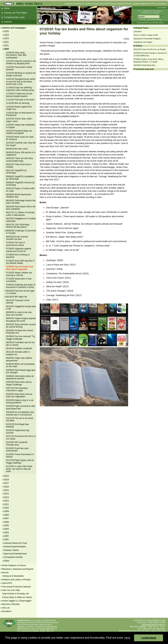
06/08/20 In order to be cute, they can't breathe (19, 314)
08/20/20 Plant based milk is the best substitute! (21, 208)
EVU (19, 631)
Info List (155, 4)
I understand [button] (149, 638)
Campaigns (136, 4)
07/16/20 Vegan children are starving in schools (19, 274)
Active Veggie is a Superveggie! (17, 601)
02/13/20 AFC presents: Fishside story (17, 443)
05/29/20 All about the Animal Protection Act (19, 332)
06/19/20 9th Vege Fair (17, 297)
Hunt (106, 4)
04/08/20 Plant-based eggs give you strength (21, 371)
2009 (6, 511)
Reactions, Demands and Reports (18, 569)
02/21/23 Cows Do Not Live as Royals (150, 49)
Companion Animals (123, 4)
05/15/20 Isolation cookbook (19, 348)
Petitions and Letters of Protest (16, 580)
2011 (6, 504)
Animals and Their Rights (16, 13)
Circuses (96, 4)
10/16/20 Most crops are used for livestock (20, 138)
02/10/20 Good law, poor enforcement (17, 450)
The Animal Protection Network (17, 587)
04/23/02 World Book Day (144, 65)
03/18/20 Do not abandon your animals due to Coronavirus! (20, 413)
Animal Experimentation (15, 547)
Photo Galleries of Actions (14, 565)
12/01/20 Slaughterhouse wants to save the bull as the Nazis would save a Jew (21, 82)
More (127, 39)
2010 (6, 508)
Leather (89, 4)
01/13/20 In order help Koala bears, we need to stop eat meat (19, 469)
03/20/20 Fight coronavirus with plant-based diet (21, 407)
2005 (6, 525)
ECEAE (43, 631)
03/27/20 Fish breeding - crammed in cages (17, 389)
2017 (6, 483)
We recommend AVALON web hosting (150, 22)
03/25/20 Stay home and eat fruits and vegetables (19, 395)
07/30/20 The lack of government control (15, 244)
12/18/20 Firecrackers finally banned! (19, 68)
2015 (6, 490)
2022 (6, 42)
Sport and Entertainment (15, 554)
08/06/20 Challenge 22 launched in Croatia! (21, 232)
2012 (6, 501)
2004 (6, 529)
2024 (6, 35)
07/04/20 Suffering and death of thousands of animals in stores (21, 286)
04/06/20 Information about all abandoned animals (20, 377)
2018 (6, 480)
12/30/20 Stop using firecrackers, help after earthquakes (16, 55)
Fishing (112, 4)
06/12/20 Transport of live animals (18, 302)
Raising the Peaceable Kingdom (147, 39)
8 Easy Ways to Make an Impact (17, 597)
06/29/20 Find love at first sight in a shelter (20, 292)
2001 (6, 539)
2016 (6, 487)
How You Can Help (11, 590)
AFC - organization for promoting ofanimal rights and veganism (150, 12)
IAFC (49, 631)
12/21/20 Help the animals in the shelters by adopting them (21, 62)
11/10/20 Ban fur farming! (18, 103)
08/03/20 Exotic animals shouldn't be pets (17, 238)
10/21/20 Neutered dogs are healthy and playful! (19, 132)
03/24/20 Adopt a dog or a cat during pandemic (20, 401)
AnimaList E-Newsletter (13, 576)
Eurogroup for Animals (30, 631)
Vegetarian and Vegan (143, 42)
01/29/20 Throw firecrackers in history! (20, 456)
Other (7, 561)
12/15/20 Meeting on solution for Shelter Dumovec (21, 74)
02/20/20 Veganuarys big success (18, 432)
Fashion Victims (11, 550)
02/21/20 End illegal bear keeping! (18, 425)
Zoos (102, 4)
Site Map (143, 19)
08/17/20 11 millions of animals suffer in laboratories (20, 214)
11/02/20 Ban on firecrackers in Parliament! (20, 114)
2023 (6, 38)
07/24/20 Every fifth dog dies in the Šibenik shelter (20, 262)
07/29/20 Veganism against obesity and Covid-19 (19, 250)
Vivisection (77, 4)
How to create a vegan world (146, 35)
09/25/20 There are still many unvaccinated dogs (19, 160)
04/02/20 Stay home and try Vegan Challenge (19, 383)
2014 (6, 494)
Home (7, 8)
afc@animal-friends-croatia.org (154, 625)
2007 (6, 518)
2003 (6, 533)
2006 (6, 522)
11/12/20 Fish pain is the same (20, 100)
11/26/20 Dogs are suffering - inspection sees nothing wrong (20, 89)
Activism (8, 22)
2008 (6, 515)
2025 (6, 31)
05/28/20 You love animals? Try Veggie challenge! (21, 338)
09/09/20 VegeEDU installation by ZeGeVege (20, 178)
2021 (6, 46)
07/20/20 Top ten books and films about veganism (20, 268)
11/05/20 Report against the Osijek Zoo (19, 108)
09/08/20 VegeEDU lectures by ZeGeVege (20, 184)
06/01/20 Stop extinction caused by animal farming (21, 326)
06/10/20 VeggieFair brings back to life (21, 308)
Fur (83, 4)
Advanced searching (154, 19)
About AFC (7, 583)
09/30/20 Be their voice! (17, 149)
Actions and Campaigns (14, 28)
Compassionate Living (14, 17)
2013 (6, 497)
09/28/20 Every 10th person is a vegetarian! (21, 154)
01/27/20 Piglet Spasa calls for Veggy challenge (20, 461)
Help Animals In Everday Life (15, 594)
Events (5, 573)
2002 (6, 536)
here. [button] (128, 638)
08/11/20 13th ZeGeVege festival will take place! (18, 226)
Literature (138, 31)
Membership (146, 4)
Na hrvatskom (162, 8)
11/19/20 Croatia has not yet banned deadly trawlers (19, 95)
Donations (163, 4)
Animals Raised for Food (15, 543)
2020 (6, 49)
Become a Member (11, 604)
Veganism (68, 4)
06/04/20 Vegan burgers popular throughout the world (21, 320)
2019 (6, 476)
